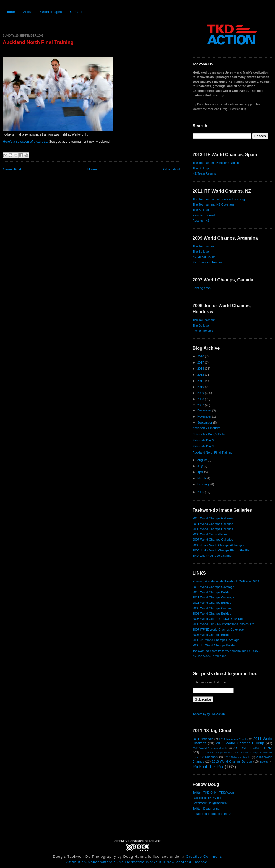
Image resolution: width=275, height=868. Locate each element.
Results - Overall (204, 215)
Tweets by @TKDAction (209, 714)
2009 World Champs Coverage (213, 608)
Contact (76, 12)
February (204, 484)
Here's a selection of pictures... (25, 142)
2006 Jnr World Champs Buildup (214, 645)
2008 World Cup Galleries (210, 534)
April (201, 472)
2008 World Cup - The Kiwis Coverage (218, 619)
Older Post (171, 169)
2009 (201, 393)
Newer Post (12, 169)
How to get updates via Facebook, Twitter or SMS (226, 581)
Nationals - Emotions (207, 428)
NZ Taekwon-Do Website (209, 656)
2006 (201, 492)
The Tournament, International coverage (220, 199)
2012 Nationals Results (238, 757)
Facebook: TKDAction (207, 798)
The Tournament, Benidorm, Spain (216, 163)
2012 (201, 375)
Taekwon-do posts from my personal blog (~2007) (226, 651)
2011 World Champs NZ (252, 748)
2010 (201, 387)
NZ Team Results (204, 173)
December (205, 410)
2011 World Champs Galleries (213, 524)
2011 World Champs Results (216, 753)
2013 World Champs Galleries (213, 518)
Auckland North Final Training (38, 42)
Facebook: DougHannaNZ (210, 803)
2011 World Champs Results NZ (254, 753)
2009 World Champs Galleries (213, 529)
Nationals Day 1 (203, 446)
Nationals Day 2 (203, 440)
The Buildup (201, 168)
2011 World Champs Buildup (212, 603)
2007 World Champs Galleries (213, 540)
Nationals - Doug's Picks (209, 434)
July (200, 466)
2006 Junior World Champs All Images (218, 545)
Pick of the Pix (208, 767)
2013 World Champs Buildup (212, 592)
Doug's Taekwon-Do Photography (84, 857)
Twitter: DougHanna (206, 809)
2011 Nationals (203, 739)
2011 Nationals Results (234, 739)
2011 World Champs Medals (210, 748)
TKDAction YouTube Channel (212, 556)
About (28, 12)
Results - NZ (201, 221)
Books (264, 762)
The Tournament (204, 246)
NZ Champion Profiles (207, 262)
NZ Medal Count (204, 257)
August (202, 460)
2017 (201, 362)
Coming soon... (203, 288)
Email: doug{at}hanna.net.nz (212, 814)
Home (10, 12)
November (205, 416)
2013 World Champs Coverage (213, 587)
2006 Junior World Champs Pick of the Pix (221, 550)
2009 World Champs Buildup (212, 613)
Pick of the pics (203, 331)
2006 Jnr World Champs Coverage (216, 640)
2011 (201, 381)
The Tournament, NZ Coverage (213, 204)
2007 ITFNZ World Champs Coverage (218, 629)
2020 (201, 356)
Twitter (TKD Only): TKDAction (213, 792)
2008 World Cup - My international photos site (223, 624)
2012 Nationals (207, 757)
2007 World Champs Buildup (212, 635)
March (202, 478)
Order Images (51, 12)
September (205, 423)
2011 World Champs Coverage (213, 597)
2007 (201, 405)
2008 (201, 399)
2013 (201, 369)
